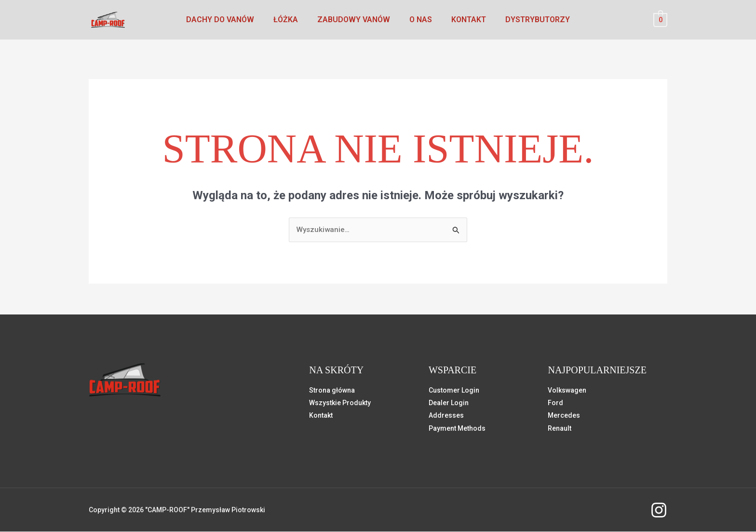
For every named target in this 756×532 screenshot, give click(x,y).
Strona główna (332, 391)
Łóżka (291, 20)
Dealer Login (449, 403)
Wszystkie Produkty (340, 403)
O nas (419, 20)
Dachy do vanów (230, 20)
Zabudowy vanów (356, 20)
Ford (555, 403)
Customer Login (454, 391)
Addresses (446, 416)
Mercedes (564, 416)
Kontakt (463, 20)
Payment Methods (457, 429)
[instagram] (659, 511)
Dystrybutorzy (528, 20)
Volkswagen (567, 391)
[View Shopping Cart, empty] (660, 20)
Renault (560, 429)
